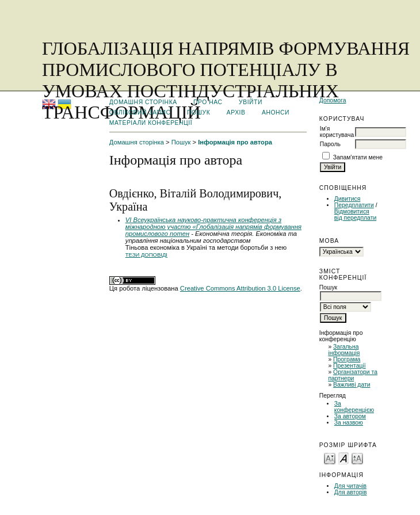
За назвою (349, 423)
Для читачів (350, 486)
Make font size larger (357, 458)
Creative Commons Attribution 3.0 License (240, 288)
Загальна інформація (344, 350)
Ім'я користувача (337, 132)
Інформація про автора (235, 142)
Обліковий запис (140, 112)
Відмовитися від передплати (355, 215)
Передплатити (354, 205)
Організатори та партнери (353, 375)
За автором (350, 416)
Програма (347, 359)
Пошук (198, 112)
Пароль (330, 144)
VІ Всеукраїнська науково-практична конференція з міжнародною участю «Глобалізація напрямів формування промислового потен (213, 227)
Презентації (350, 366)
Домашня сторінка (143, 102)
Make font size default (343, 458)
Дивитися (348, 199)
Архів (236, 112)
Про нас (208, 102)
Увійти (251, 102)
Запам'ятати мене (358, 157)
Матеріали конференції (151, 123)
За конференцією (354, 407)
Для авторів (351, 492)
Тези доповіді (146, 255)
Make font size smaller (330, 458)
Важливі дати (352, 385)
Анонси (276, 112)
